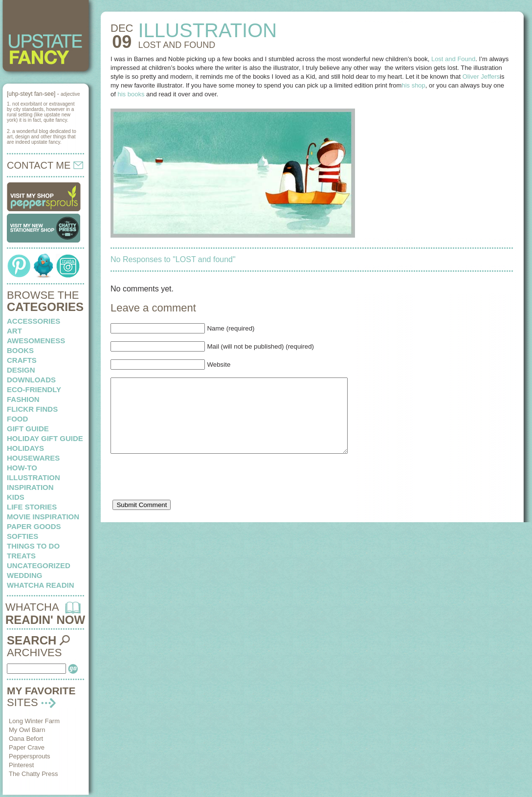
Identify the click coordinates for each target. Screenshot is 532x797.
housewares (33, 458)
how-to (22, 468)
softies (22, 536)
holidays (25, 448)
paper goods (34, 526)
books (20, 350)
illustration (33, 477)
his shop (413, 85)
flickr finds (32, 409)
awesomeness (36, 341)
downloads (31, 380)
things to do (33, 546)
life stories (32, 507)
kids (16, 497)
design (21, 370)
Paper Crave (27, 747)
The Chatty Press (33, 774)
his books (131, 94)
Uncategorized (39, 565)
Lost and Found (453, 59)
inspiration (30, 487)
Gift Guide (28, 429)
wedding (25, 575)
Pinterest (21, 765)
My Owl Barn (27, 730)
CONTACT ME (45, 165)
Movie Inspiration (43, 517)
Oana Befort (26, 739)
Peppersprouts (30, 756)
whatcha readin (40, 585)
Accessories (33, 321)
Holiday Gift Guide (45, 438)
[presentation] (185, 495)
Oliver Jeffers (481, 77)
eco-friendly (34, 389)
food (17, 419)
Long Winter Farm (34, 721)
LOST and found (177, 45)
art (14, 331)
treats (21, 556)
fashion (23, 399)
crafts (22, 360)
